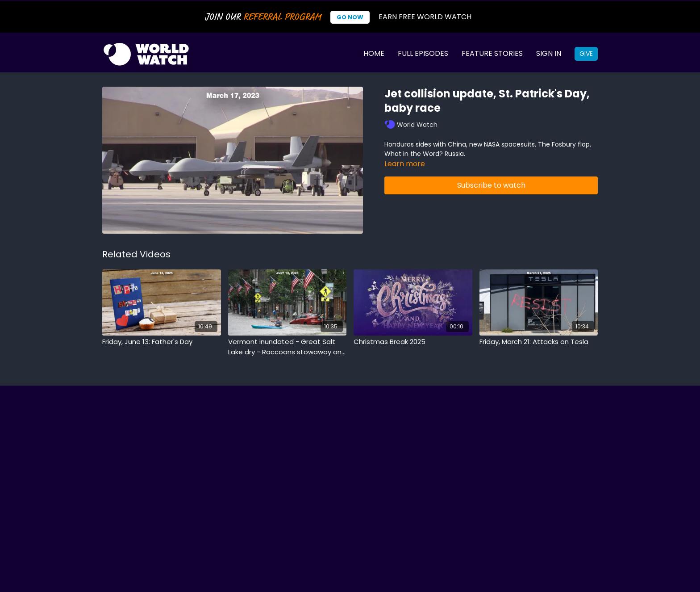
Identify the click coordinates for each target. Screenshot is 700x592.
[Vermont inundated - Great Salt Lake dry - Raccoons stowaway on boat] (287, 347)
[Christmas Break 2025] (413, 342)
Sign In (549, 53)
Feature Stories (492, 53)
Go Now (350, 17)
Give (586, 54)
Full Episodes (423, 53)
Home (374, 53)
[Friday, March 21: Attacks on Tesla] (539, 342)
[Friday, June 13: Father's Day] (162, 342)
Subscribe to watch (491, 185)
